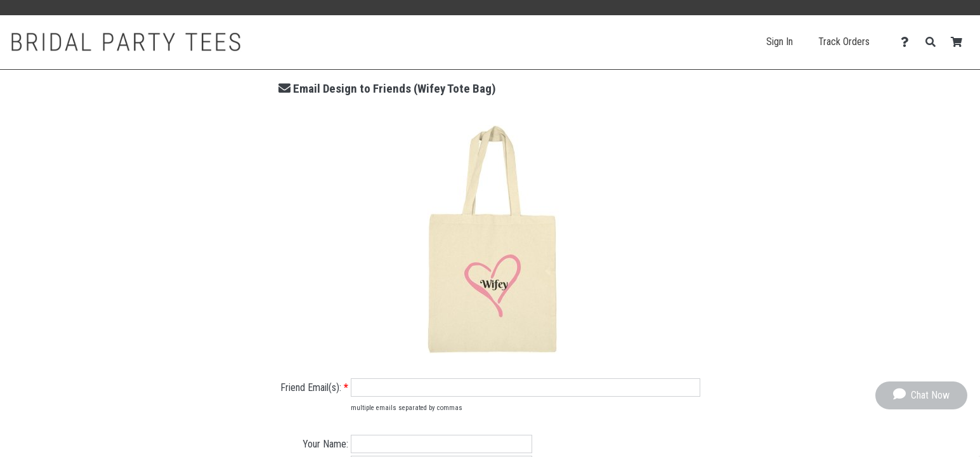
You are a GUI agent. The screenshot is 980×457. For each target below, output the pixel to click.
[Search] (934, 42)
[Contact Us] (908, 42)
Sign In (780, 42)
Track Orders (844, 42)
